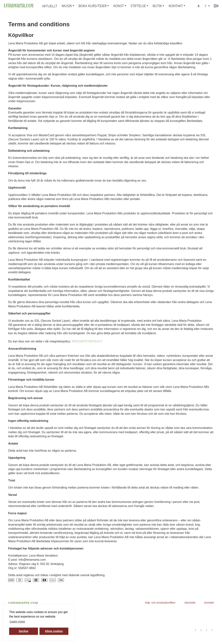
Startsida (190, 603)
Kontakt (209, 603)
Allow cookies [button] (54, 631)
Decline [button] (24, 631)
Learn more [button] (17, 622)
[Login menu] (216, 6)
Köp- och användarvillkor (160, 603)
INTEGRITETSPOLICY (87, 341)
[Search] (199, 6)
